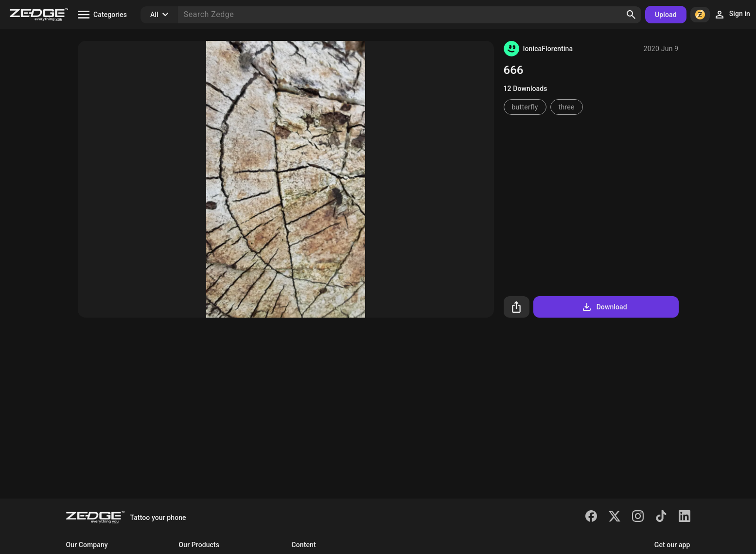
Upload (666, 15)
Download (604, 307)
